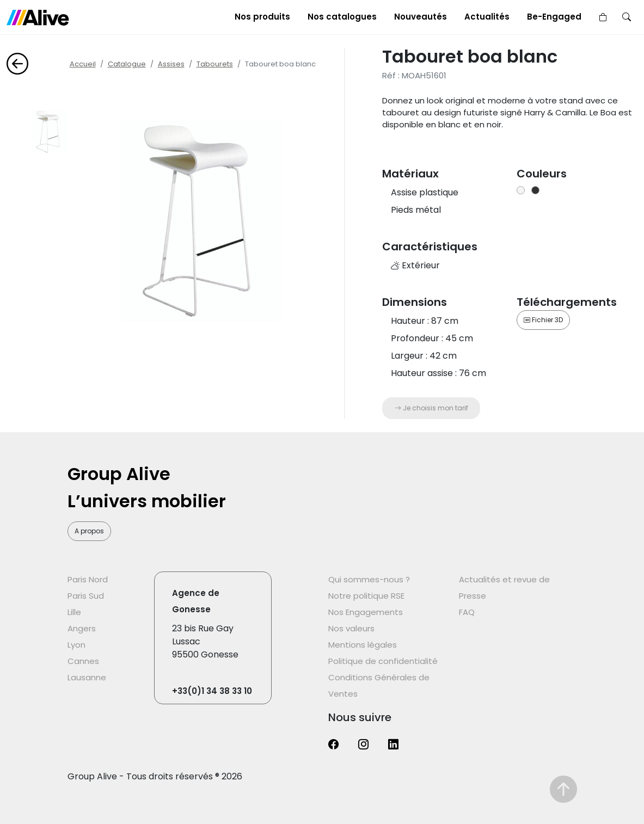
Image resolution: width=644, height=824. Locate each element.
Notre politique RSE (366, 596)
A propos (89, 531)
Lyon (76, 645)
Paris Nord (88, 579)
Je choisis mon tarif (431, 408)
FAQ (467, 612)
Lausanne (87, 677)
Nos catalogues (342, 17)
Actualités (487, 17)
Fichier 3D (543, 320)
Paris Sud (86, 596)
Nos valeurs (351, 628)
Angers (82, 628)
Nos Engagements (366, 612)
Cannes (83, 661)
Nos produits (262, 17)
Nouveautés (421, 17)
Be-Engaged (554, 17)
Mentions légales (363, 645)
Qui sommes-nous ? (369, 579)
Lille (74, 612)
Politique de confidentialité (383, 661)
